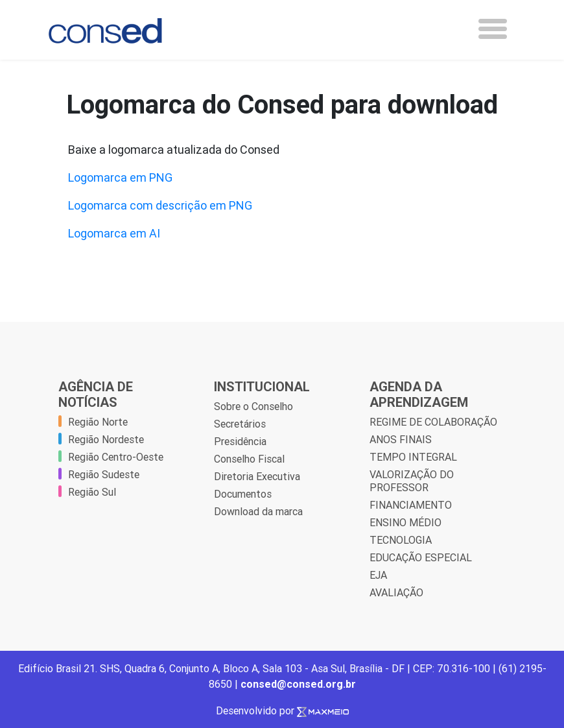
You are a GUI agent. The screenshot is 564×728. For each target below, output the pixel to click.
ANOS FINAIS (401, 439)
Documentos (243, 494)
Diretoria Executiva (257, 476)
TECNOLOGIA (401, 540)
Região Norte (98, 422)
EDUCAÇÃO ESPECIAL (421, 557)
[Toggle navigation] (493, 29)
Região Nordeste (106, 439)
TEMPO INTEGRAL (413, 457)
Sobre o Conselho (253, 406)
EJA (378, 575)
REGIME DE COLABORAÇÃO (433, 422)
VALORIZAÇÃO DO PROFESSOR (412, 481)
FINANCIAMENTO (411, 505)
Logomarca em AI (114, 233)
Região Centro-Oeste (116, 457)
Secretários (240, 424)
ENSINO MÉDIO (405, 522)
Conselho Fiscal (249, 459)
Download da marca (258, 511)
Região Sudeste (104, 474)
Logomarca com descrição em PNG (160, 205)
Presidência (240, 441)
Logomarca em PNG (120, 177)
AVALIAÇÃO (396, 592)
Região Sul (92, 492)
